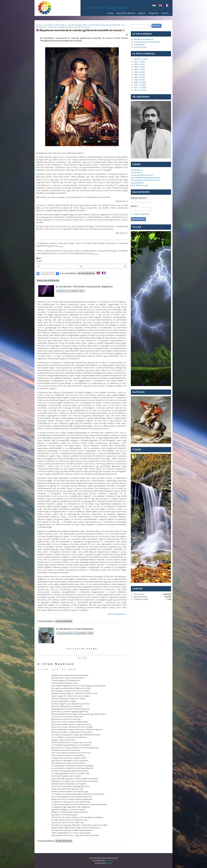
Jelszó (134, 206)
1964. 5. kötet (139, 69)
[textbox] (141, 26)
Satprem (141, 14)
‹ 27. (39, 266)
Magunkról (154, 13)
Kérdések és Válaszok (143, 39)
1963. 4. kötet (139, 67)
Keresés (165, 13)
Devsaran (110, 861)
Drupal (109, 863)
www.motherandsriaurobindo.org (145, 178)
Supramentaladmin (65, 633)
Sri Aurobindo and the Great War (145, 180)
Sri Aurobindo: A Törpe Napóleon (75, 629)
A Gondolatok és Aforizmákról (55, 25)
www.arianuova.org (139, 185)
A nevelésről (139, 44)
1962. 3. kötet (139, 64)
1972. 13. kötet (140, 90)
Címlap (110, 13)
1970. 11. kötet (140, 85)
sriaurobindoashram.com (142, 175)
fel (81, 266)
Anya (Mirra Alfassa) (126, 13)
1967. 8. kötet (139, 77)
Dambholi (61, 291)
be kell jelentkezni (86, 273)
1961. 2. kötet (139, 62)
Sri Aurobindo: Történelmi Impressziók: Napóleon (84, 287)
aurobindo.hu (137, 170)
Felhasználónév (139, 198)
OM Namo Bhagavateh (107, 8)
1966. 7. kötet (139, 75)
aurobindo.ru (137, 172)
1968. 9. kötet (139, 80)
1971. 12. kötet (140, 87)
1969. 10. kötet (140, 82)
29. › (125, 266)
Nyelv (39, 258)
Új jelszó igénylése (142, 214)
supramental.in (137, 183)
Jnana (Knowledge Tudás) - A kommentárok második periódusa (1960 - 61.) (96, 25)
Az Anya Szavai (140, 47)
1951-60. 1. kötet (141, 59)
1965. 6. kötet (139, 72)
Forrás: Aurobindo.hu (117, 614)
